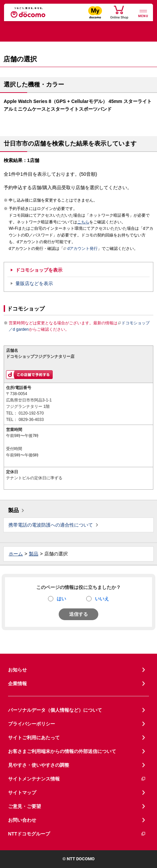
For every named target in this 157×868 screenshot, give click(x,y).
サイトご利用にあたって (34, 738)
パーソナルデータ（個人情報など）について (55, 710)
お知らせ (17, 670)
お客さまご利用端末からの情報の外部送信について (62, 751)
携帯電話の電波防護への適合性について (51, 525)
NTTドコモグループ (77, 834)
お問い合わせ (22, 820)
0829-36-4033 (31, 420)
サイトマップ (22, 793)
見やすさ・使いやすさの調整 (39, 765)
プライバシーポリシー (32, 724)
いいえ (102, 599)
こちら (83, 222)
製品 (13, 510)
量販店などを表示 (34, 283)
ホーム (16, 554)
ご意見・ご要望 (24, 806)
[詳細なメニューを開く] (143, 13)
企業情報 (17, 684)
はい (61, 599)
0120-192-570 (31, 413)
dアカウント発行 (81, 249)
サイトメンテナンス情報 (77, 779)
